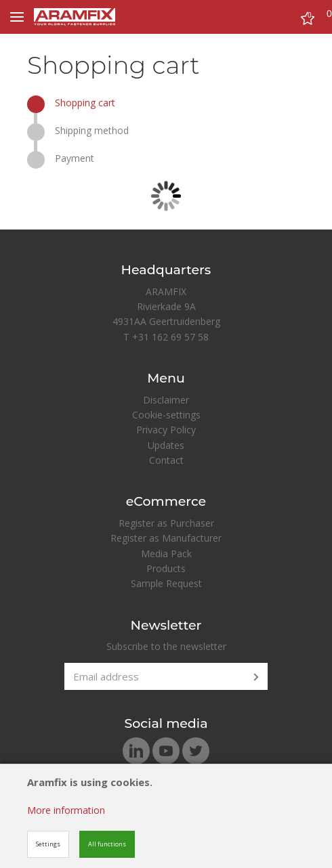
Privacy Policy (166, 430)
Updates (166, 445)
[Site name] (75, 17)
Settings (48, 844)
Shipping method (92, 130)
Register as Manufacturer (166, 538)
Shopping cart (85, 103)
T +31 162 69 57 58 (166, 337)
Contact (166, 460)
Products (166, 568)
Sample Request (166, 583)
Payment (75, 158)
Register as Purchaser (166, 523)
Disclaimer (166, 400)
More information (66, 810)
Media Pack (166, 554)
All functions (107, 844)
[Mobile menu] (17, 17)
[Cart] (308, 20)
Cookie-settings (166, 415)
